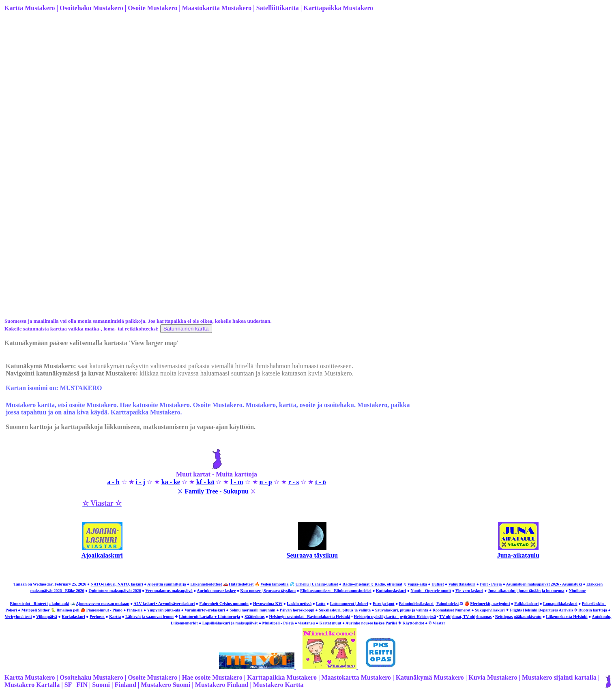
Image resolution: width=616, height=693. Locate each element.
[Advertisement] (248, 82)
